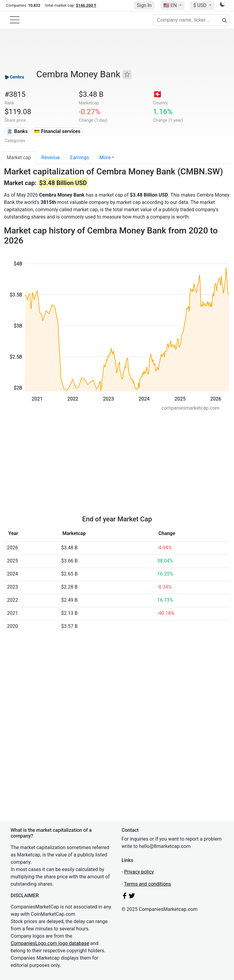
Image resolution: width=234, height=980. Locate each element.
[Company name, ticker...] (191, 20)
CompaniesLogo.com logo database (50, 943)
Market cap (19, 157)
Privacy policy (139, 872)
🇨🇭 (158, 94)
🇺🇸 (171, 5)
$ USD (200, 5)
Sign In (144, 5)
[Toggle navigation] (15, 20)
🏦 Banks (17, 131)
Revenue (51, 157)
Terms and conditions (147, 884)
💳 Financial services (57, 131)
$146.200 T (86, 5)
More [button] (105, 157)
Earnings (80, 157)
